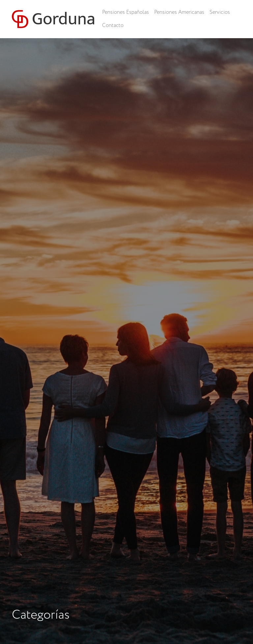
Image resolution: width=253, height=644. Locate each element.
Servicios (220, 12)
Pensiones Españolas (126, 12)
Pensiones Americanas (179, 12)
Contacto (113, 26)
